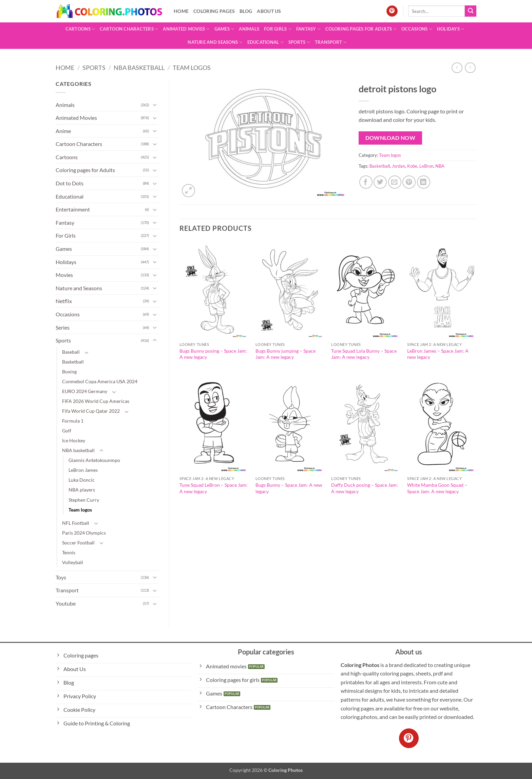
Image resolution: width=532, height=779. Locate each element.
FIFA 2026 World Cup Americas (96, 401)
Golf (67, 431)
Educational (265, 42)
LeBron (426, 166)
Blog (246, 11)
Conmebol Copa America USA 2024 (100, 381)
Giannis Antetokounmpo (94, 460)
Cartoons (80, 29)
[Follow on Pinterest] (392, 11)
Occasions (417, 29)
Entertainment (73, 209)
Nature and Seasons (215, 42)
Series (63, 327)
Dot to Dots (70, 183)
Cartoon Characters (129, 29)
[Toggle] (155, 105)
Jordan (398, 166)
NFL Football (76, 523)
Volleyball (73, 562)
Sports (299, 42)
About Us (269, 11)
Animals (249, 29)
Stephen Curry (84, 500)
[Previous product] (470, 68)
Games (224, 29)
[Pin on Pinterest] (409, 182)
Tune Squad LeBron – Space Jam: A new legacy (214, 488)
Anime (63, 131)
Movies (64, 275)
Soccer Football (78, 543)
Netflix (64, 301)
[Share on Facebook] (366, 182)
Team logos (192, 68)
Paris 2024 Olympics (84, 533)
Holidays (451, 29)
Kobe (412, 166)
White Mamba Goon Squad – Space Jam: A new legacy (437, 488)
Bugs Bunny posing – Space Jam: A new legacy (213, 354)
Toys (61, 577)
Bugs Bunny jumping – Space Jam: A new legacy (286, 354)
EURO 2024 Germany (85, 391)
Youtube (66, 603)
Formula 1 (73, 421)
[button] (188, 191)
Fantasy (308, 29)
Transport (331, 42)
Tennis (69, 552)
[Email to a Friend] (395, 182)
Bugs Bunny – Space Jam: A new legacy (289, 488)
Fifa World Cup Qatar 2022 (91, 411)
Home (181, 11)
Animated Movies (186, 29)
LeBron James (83, 470)
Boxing (69, 372)
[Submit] (471, 11)
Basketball (73, 362)
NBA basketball (139, 68)
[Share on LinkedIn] (424, 182)
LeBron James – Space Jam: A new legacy (438, 354)
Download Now (391, 138)
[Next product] (457, 68)
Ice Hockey (74, 440)
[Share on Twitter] (380, 182)
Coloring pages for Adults (361, 29)
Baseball (71, 352)
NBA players (82, 490)
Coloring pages (214, 11)
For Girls (278, 29)
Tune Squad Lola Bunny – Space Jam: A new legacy (364, 354)
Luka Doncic (82, 480)
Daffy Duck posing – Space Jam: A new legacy (365, 488)
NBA (440, 166)
